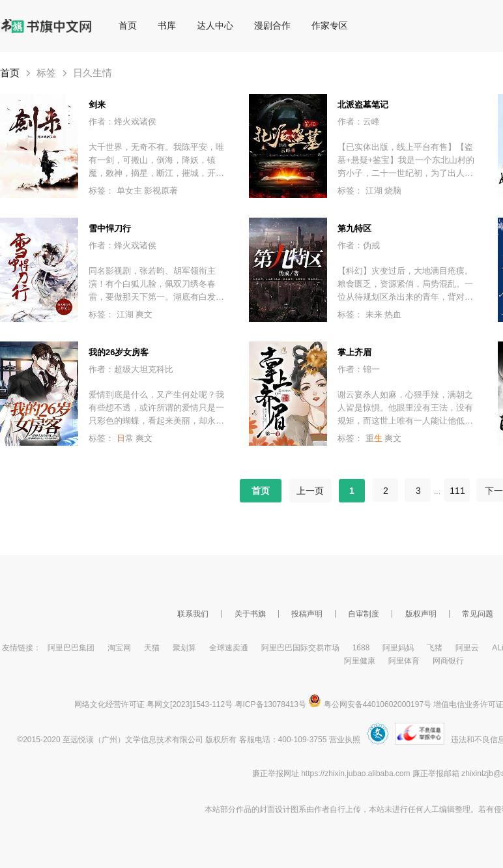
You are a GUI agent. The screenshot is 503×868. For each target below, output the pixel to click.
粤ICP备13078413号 (271, 704)
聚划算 (184, 648)
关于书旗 (250, 614)
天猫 (152, 648)
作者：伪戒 (359, 245)
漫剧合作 (272, 25)
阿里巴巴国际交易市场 (300, 648)
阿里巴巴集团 (71, 648)
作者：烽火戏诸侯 (122, 122)
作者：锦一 (359, 369)
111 (457, 491)
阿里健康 (360, 661)
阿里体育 (404, 661)
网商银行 (448, 661)
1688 (361, 648)
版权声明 (421, 614)
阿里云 (467, 648)
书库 (167, 25)
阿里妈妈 (398, 648)
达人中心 (215, 25)
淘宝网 (119, 648)
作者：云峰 (359, 122)
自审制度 (364, 614)
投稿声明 (307, 614)
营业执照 (345, 740)
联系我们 (193, 614)
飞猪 (435, 648)
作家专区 (330, 25)
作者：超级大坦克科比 (131, 369)
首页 (128, 25)
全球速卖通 (229, 648)
